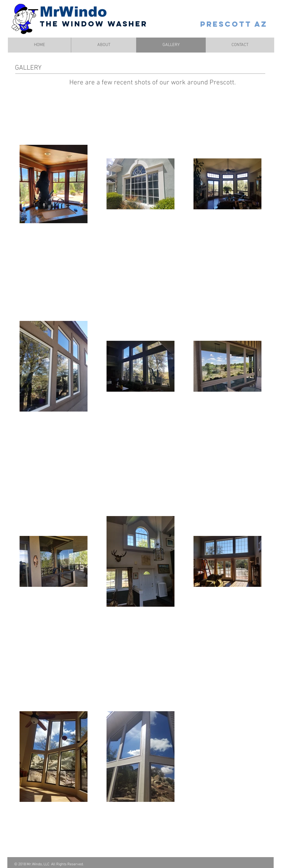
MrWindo (73, 12)
